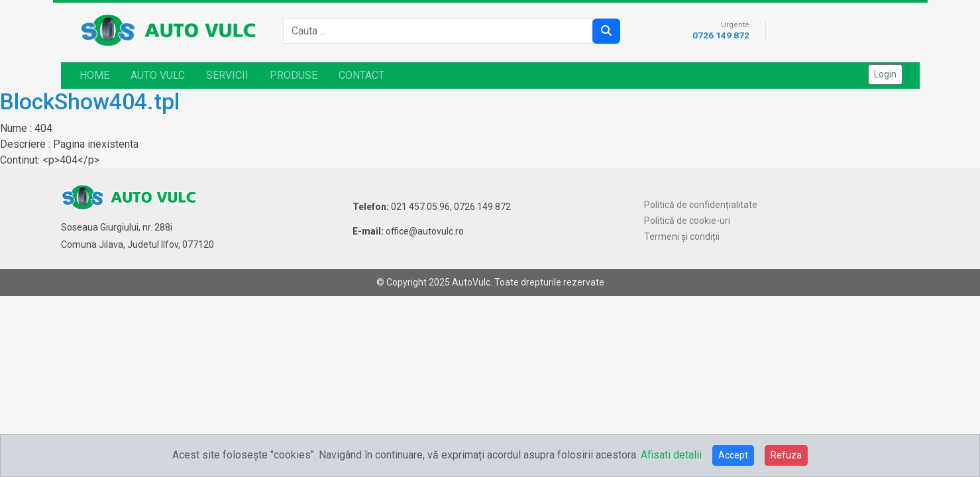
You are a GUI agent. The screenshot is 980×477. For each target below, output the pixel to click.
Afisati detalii (671, 455)
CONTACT (361, 75)
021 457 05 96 (420, 207)
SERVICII (227, 75)
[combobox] (442, 31)
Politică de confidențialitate (701, 205)
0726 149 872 (721, 35)
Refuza (786, 455)
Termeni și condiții (682, 237)
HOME (94, 75)
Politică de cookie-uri (687, 221)
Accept (733, 455)
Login (885, 74)
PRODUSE (294, 75)
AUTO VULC (158, 75)
